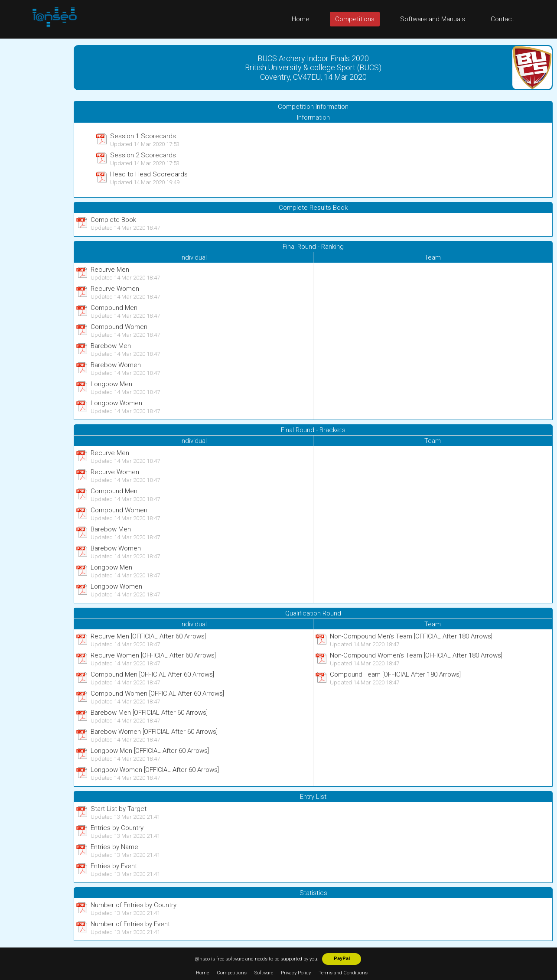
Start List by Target (119, 809)
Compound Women (119, 327)
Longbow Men (111, 384)
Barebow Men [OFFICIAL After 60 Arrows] (149, 713)
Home (301, 19)
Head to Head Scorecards (149, 174)
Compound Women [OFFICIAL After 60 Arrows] (157, 693)
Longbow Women (116, 403)
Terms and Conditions (343, 973)
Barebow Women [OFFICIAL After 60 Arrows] (154, 732)
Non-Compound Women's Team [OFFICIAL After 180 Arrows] (416, 655)
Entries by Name (114, 847)
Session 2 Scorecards (143, 155)
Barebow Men (111, 346)
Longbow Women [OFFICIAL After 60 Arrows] (155, 770)
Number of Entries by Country (134, 905)
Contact (502, 19)
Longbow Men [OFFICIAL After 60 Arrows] (150, 751)
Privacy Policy (296, 973)
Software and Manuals (433, 19)
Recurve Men (110, 270)
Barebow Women (116, 365)
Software (264, 973)
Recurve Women (115, 289)
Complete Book (113, 220)
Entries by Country (117, 828)
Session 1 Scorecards (143, 136)
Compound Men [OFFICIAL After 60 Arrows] (152, 674)
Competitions (355, 19)
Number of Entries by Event (130, 924)
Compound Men (114, 308)
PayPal (342, 959)
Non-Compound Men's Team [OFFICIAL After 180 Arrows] (411, 636)
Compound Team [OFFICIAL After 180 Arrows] (395, 674)
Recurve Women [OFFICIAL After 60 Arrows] (153, 655)
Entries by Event (114, 866)
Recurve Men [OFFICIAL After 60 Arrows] (148, 636)
